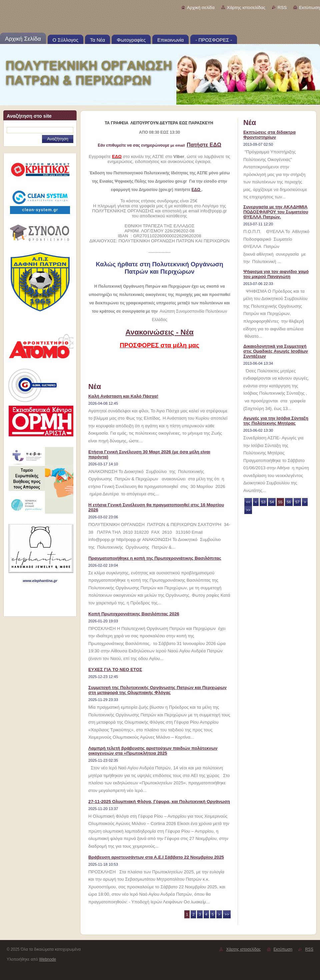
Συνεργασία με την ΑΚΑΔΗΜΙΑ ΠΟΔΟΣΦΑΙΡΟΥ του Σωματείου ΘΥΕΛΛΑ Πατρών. (276, 212)
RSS (282, 7)
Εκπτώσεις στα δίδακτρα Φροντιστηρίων (269, 135)
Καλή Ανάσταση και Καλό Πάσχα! (123, 396)
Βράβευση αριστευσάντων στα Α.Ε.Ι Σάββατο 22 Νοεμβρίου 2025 (156, 857)
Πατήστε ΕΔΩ (204, 145)
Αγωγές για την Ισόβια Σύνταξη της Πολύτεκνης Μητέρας (276, 421)
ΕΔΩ (197, 190)
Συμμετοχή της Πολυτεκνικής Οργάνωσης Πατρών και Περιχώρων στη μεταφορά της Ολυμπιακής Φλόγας (157, 690)
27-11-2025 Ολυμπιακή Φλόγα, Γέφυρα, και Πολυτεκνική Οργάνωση (159, 801)
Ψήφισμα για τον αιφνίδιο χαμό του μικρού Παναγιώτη (276, 274)
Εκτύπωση (309, 7)
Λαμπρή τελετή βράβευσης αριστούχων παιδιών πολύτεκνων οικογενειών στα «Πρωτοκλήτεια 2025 (153, 751)
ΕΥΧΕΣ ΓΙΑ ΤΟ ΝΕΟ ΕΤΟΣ (115, 669)
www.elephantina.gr (40, 581)
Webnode (47, 959)
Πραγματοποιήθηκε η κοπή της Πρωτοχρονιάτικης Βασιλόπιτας (155, 558)
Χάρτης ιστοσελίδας (246, 7)
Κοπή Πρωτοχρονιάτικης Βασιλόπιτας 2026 (134, 614)
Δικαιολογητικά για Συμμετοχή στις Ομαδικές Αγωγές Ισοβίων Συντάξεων (276, 351)
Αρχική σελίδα (201, 7)
